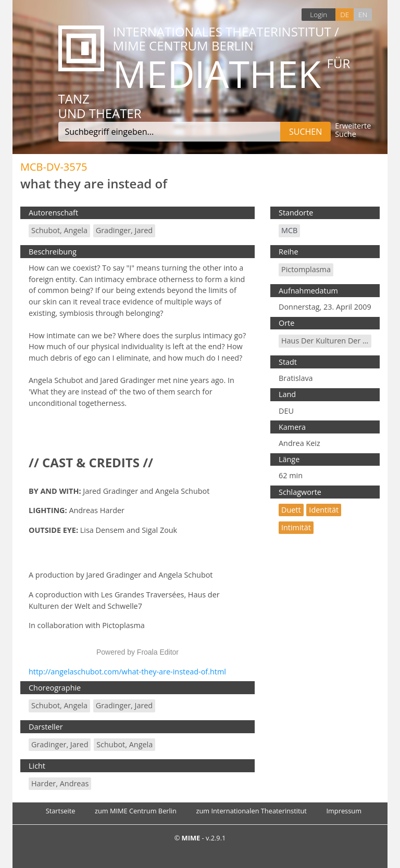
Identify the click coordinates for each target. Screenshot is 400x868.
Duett (291, 510)
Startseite (61, 811)
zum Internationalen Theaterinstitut (251, 811)
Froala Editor (158, 652)
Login (318, 14)
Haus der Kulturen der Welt (330, 341)
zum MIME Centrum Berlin (136, 811)
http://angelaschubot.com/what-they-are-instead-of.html (127, 672)
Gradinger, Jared (124, 230)
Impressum (344, 811)
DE (345, 14)
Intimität (296, 527)
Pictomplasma (306, 269)
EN (363, 14)
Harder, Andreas (60, 783)
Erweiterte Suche (353, 130)
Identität (324, 510)
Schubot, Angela (59, 230)
